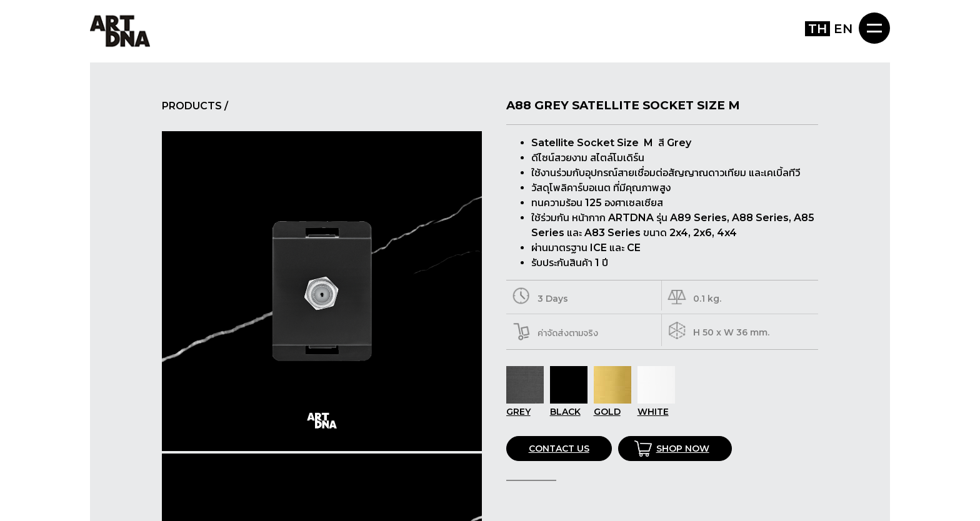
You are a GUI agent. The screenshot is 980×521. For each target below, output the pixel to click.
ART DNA (120, 30)
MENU (874, 28)
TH (817, 29)
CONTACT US (559, 449)
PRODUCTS (192, 106)
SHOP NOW (683, 449)
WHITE (656, 406)
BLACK (569, 406)
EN (843, 29)
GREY (525, 406)
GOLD (612, 406)
